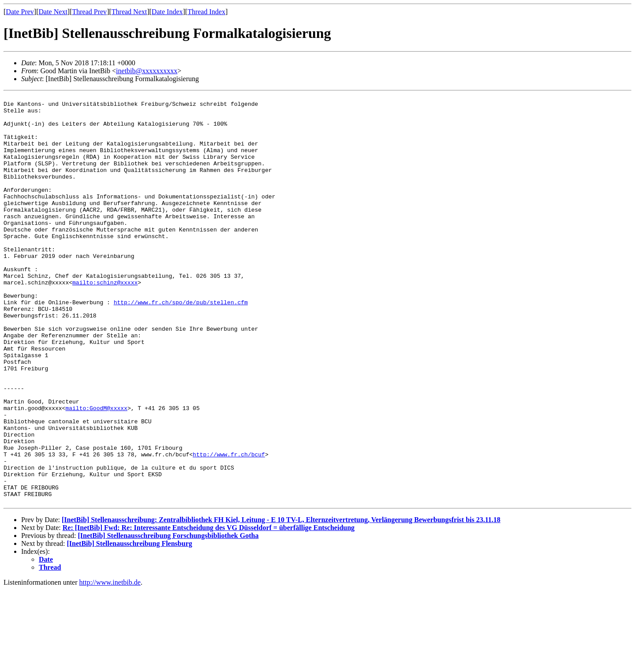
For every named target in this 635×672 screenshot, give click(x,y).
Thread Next (129, 12)
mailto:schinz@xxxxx (105, 321)
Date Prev (20, 12)
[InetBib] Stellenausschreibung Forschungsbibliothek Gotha (168, 618)
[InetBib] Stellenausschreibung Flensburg (130, 625)
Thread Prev (89, 12)
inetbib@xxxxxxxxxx (147, 71)
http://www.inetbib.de (110, 664)
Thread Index (206, 12)
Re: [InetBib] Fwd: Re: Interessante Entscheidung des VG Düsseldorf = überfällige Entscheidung (209, 610)
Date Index (167, 12)
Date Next (53, 12)
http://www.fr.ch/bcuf (229, 527)
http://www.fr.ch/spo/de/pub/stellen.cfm (181, 344)
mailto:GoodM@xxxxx (96, 471)
